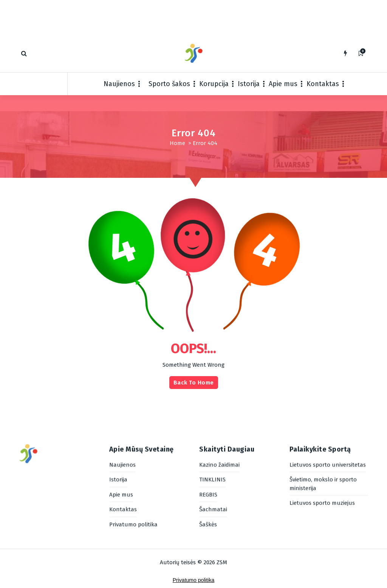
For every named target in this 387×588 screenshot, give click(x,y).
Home (177, 143)
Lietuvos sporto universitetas (328, 415)
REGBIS (208, 444)
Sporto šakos (169, 84)
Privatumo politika (133, 474)
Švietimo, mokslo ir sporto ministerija (323, 434)
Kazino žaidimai (219, 415)
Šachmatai (213, 460)
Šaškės (208, 474)
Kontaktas (323, 84)
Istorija (249, 84)
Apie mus (283, 84)
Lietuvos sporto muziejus (322, 453)
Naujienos (119, 84)
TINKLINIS (212, 430)
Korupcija (214, 84)
